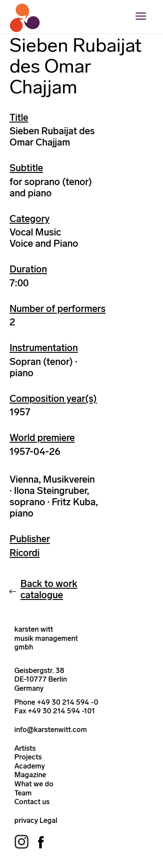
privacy (26, 820)
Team (23, 793)
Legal (48, 820)
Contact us (32, 802)
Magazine (30, 775)
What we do (34, 784)
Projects (28, 757)
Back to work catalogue (49, 589)
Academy (30, 766)
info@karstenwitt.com (51, 729)
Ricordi (25, 553)
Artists (25, 748)
